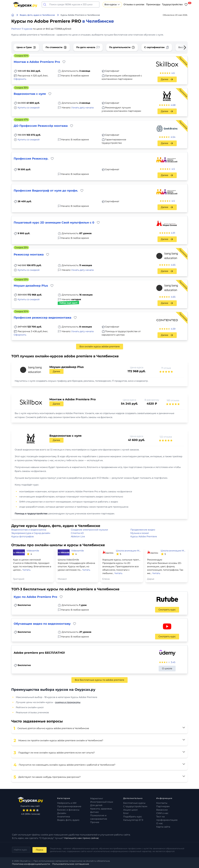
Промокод (183, 61)
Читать (26, 570)
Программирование (69, 806)
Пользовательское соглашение (71, 864)
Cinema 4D (77, 533)
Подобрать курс (133, 817)
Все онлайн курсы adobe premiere (100, 347)
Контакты (162, 803)
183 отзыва (173, 400)
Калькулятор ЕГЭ (133, 820)
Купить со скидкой (29, 108)
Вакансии (162, 810)
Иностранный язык (102, 802)
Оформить (20, 79)
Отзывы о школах (134, 4)
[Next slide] (180, 48)
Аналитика (64, 817)
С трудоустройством (135, 806)
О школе (167, 668)
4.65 (173, 265)
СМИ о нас (162, 813)
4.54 (173, 137)
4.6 (173, 73)
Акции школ (130, 810)
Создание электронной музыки (89, 530)
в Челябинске (98, 21)
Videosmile (33, 551)
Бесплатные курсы (134, 803)
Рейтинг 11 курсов (22, 29)
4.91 (173, 233)
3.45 (173, 662)
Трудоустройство (172, 4)
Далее (167, 79)
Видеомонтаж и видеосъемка (29, 530)
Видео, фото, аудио (68, 820)
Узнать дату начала (82, 108)
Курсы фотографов (23, 536)
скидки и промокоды (68, 702)
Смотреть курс (167, 610)
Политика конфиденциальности (31, 864)
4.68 (173, 105)
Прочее (95, 822)
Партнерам (163, 806)
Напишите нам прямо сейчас (82, 838)
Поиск (40, 850)
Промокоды (153, 4)
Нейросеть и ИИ (67, 803)
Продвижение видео (143, 530)
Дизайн (62, 813)
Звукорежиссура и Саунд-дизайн (31, 533)
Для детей (96, 805)
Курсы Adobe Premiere (144, 536)
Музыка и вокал (140, 533)
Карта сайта (163, 827)
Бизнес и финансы (68, 810)
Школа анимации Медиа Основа (129, 551)
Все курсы (112, 5)
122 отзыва (166, 437)
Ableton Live (78, 536)
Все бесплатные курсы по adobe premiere (99, 680)
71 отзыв (166, 368)
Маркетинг (97, 798)
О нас (160, 823)
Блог (126, 813)
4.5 (173, 169)
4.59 (173, 329)
